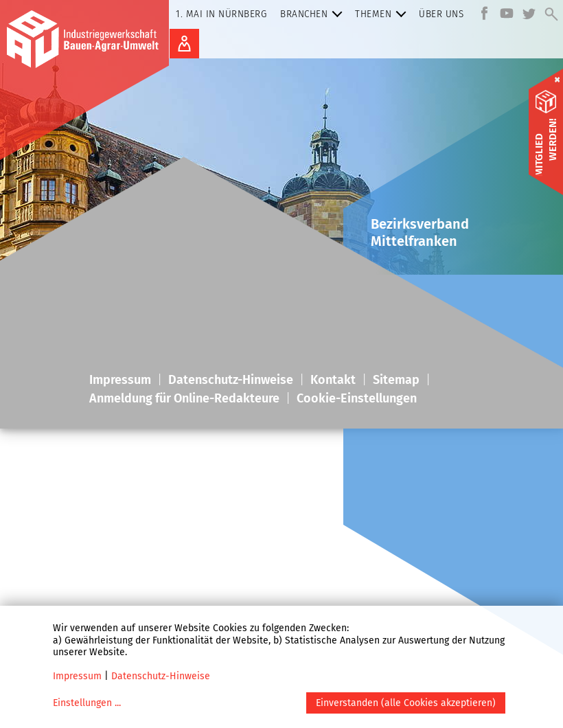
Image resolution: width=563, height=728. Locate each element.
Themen (383, 14)
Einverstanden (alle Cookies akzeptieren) (406, 703)
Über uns (441, 14)
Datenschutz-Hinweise (161, 676)
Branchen (314, 14)
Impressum (77, 676)
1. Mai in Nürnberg (221, 14)
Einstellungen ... (87, 703)
